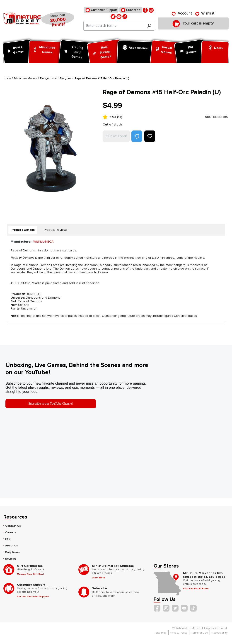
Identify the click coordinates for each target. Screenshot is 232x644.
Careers (11, 532)
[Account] (182, 13)
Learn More (99, 578)
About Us (12, 546)
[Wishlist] (205, 13)
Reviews (11, 559)
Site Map (161, 633)
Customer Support (101, 10)
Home (7, 78)
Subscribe (131, 10)
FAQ (8, 539)
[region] (50, 149)
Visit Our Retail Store (196, 589)
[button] (137, 136)
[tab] (23, 230)
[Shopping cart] (193, 23)
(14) (120, 117)
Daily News (12, 552)
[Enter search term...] (114, 26)
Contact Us (13, 526)
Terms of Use (199, 633)
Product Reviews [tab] (56, 230)
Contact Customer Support (33, 597)
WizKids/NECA (43, 242)
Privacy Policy (179, 633)
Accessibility (220, 633)
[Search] (149, 26)
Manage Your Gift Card (30, 574)
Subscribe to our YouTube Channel (51, 404)
